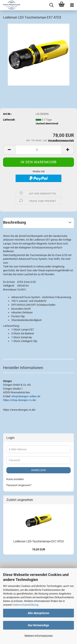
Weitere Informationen (39, 636)
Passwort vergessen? (19, 485)
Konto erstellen (15, 479)
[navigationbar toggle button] (72, 5)
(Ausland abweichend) (47, 124)
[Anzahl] (38, 150)
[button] (9, 150)
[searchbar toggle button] (51, 5)
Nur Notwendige (38, 625)
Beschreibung (14, 222)
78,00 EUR (39, 549)
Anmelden (39, 470)
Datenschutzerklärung (25, 605)
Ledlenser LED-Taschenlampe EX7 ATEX (39, 541)
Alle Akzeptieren (38, 613)
